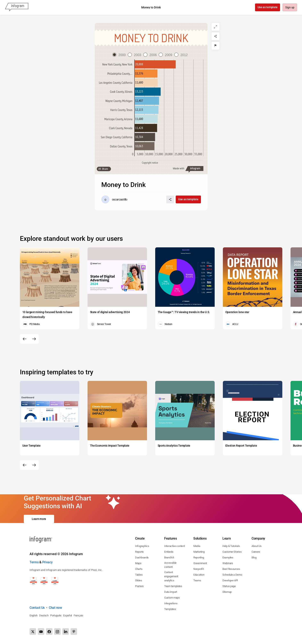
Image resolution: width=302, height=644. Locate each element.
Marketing (199, 552)
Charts (139, 569)
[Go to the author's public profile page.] (114, 199)
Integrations (171, 603)
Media (197, 546)
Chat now (55, 608)
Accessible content (170, 565)
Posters (139, 586)
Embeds (169, 552)
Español (68, 615)
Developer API (230, 580)
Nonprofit (198, 569)
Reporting (199, 557)
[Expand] (215, 27)
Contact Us (37, 608)
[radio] (120, 55)
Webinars (228, 563)
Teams (197, 580)
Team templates (173, 586)
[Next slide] (34, 339)
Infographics (142, 546)
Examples (228, 557)
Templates (170, 609)
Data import (171, 592)
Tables (139, 575)
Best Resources (231, 569)
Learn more (39, 519)
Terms (34, 562)
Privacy (47, 562)
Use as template (267, 7)
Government (200, 563)
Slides (138, 580)
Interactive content (174, 546)
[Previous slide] (25, 339)
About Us (257, 546)
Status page (229, 586)
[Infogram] (17, 7)
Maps (138, 563)
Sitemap (227, 592)
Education (199, 575)
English (34, 615)
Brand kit (169, 557)
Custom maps (172, 598)
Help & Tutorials (231, 546)
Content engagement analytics (171, 576)
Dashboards (142, 557)
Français (78, 615)
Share (105, 169)
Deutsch (44, 615)
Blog (254, 557)
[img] (155, 65)
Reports (139, 552)
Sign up (290, 8)
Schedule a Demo (232, 575)
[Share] (215, 36)
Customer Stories (232, 552)
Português (56, 615)
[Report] (215, 46)
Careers (256, 552)
